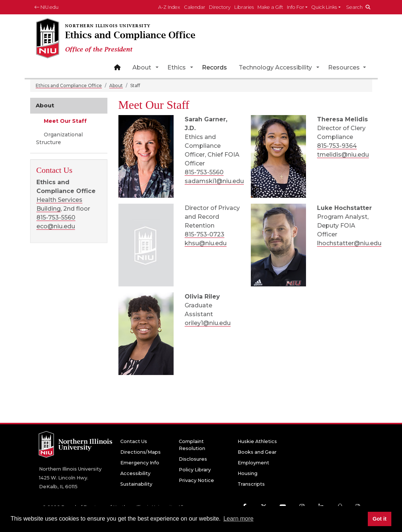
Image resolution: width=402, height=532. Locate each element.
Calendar (195, 7)
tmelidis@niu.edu (343, 155)
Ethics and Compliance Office (69, 85)
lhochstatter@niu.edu (349, 243)
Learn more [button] (238, 519)
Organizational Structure (59, 138)
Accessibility (135, 473)
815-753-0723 (204, 234)
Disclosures (193, 459)
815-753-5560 (204, 172)
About (142, 67)
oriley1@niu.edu (208, 323)
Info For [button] (296, 7)
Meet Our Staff (65, 121)
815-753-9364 (337, 146)
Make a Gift (270, 7)
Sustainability (136, 484)
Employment (253, 463)
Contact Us (134, 441)
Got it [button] (380, 519)
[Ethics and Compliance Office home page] (128, 39)
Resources (345, 67)
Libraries (244, 7)
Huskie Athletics (257, 441)
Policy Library (195, 470)
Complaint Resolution (192, 445)
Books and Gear (257, 452)
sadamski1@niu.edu (214, 181)
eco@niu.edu (56, 226)
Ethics (177, 67)
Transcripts (251, 484)
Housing (248, 473)
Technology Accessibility (275, 67)
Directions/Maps (140, 452)
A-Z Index (169, 7)
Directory (220, 7)
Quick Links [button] (324, 7)
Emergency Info (140, 463)
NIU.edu (47, 7)
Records (214, 67)
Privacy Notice (196, 480)
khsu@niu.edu (206, 243)
